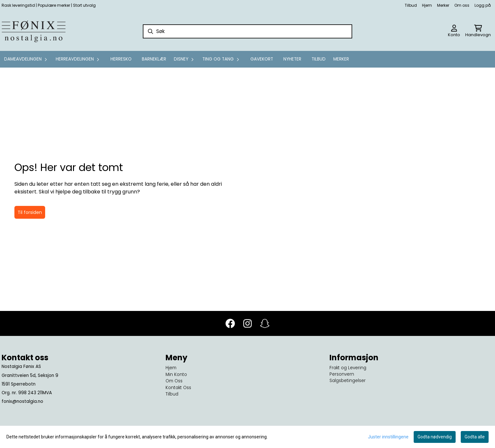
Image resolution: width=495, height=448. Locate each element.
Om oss (462, 5)
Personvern (342, 374)
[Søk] (247, 31)
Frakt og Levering (348, 368)
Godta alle (475, 437)
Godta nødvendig (435, 437)
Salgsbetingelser (348, 381)
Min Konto (176, 375)
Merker (443, 5)
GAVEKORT (262, 59)
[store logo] (34, 31)
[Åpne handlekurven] (478, 31)
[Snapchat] (265, 323)
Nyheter (292, 59)
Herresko (121, 59)
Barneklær (154, 59)
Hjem (427, 5)
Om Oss (174, 381)
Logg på (483, 5)
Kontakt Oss (178, 388)
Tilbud (411, 5)
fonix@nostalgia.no (22, 401)
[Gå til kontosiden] (454, 31)
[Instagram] (247, 323)
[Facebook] (230, 323)
